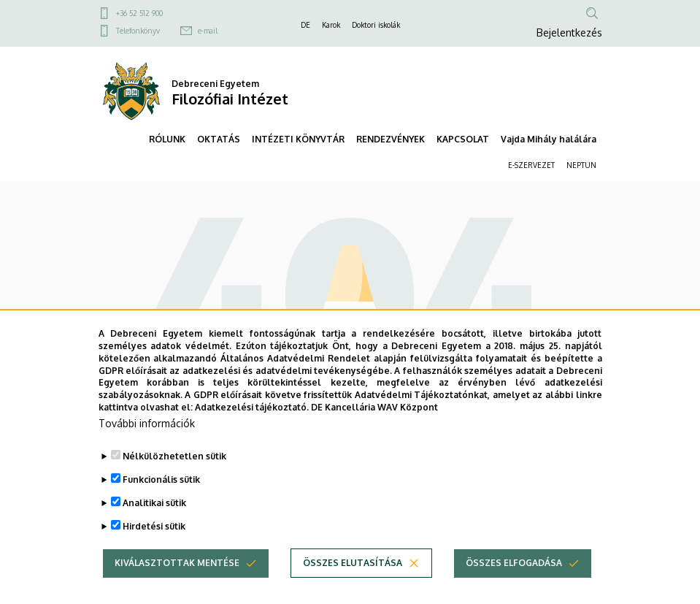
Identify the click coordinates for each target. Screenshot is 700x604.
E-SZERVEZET (531, 165)
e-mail (208, 31)
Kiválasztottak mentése (177, 588)
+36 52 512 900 (139, 13)
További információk (147, 448)
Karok (331, 25)
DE (305, 25)
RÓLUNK (167, 139)
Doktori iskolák (376, 25)
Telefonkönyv (138, 31)
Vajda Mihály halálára (549, 139)
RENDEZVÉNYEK (391, 139)
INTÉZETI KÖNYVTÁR (298, 139)
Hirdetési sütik (154, 551)
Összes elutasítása (353, 588)
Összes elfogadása (514, 588)
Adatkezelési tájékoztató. (252, 432)
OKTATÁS (219, 139)
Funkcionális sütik (161, 504)
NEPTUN (581, 165)
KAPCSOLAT (463, 139)
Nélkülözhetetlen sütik (174, 481)
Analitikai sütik (154, 528)
